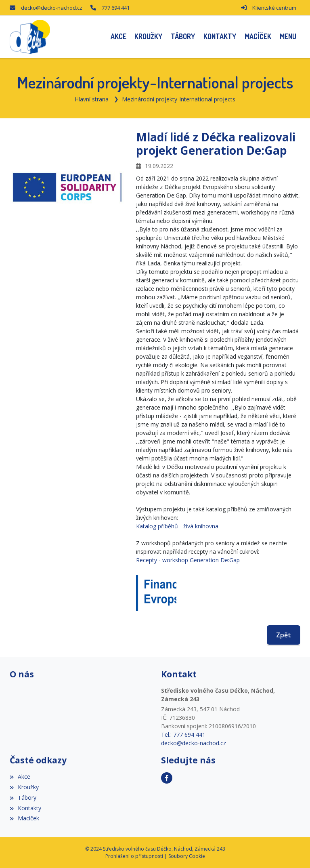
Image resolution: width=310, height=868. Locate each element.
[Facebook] (167, 778)
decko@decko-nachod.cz (52, 8)
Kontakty (25, 808)
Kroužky (24, 787)
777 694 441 (116, 8)
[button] (288, 37)
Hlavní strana (92, 99)
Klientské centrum (274, 8)
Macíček (24, 818)
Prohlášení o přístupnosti (134, 856)
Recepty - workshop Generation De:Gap (188, 560)
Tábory (23, 798)
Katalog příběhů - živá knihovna (177, 526)
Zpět (284, 635)
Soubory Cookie (187, 856)
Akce (20, 777)
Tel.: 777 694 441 (183, 735)
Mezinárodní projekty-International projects (179, 99)
